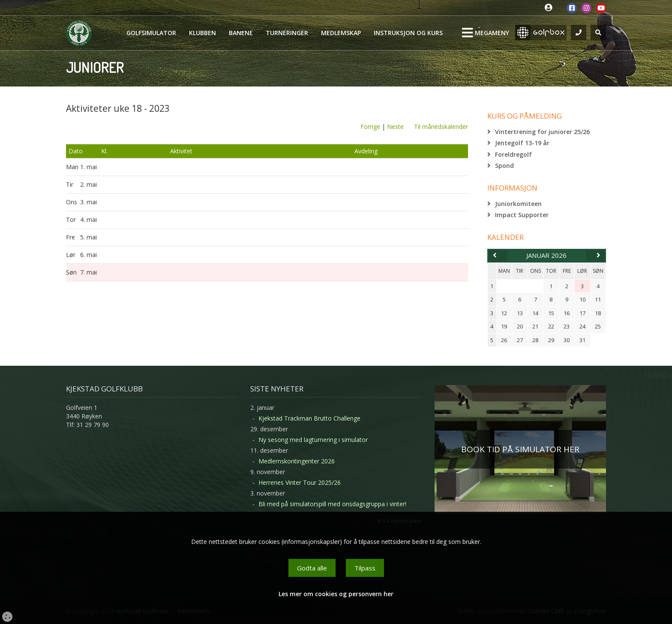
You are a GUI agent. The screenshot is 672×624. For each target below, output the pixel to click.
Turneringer (287, 33)
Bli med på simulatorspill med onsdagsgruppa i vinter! (332, 504)
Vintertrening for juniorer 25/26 (542, 132)
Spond (504, 166)
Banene (241, 33)
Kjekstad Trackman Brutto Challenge (309, 418)
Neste (395, 127)
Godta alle (312, 568)
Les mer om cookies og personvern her (336, 594)
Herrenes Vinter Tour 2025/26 (300, 482)
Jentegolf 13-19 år (522, 143)
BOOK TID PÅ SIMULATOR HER (520, 449)
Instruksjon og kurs (408, 33)
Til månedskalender (441, 127)
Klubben (202, 33)
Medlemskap (341, 33)
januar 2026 (546, 255)
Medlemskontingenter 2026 (297, 461)
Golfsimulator (151, 33)
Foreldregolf (513, 154)
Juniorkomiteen (518, 204)
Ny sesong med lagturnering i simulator (313, 440)
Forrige (370, 127)
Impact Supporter (522, 215)
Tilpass (365, 568)
